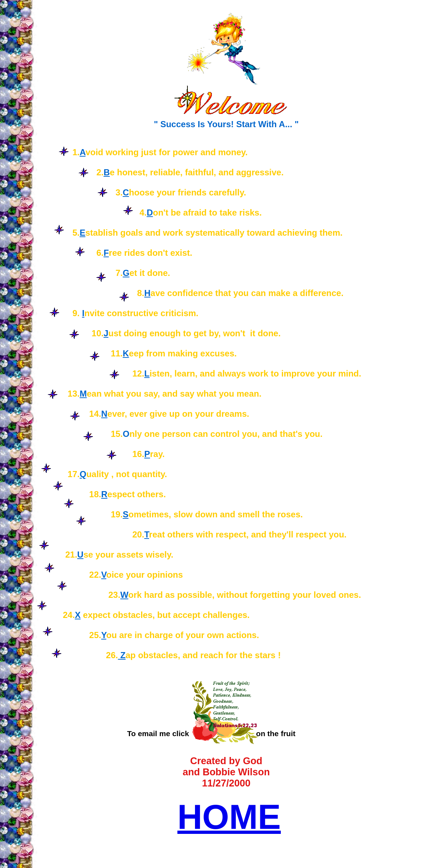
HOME (229, 817)
